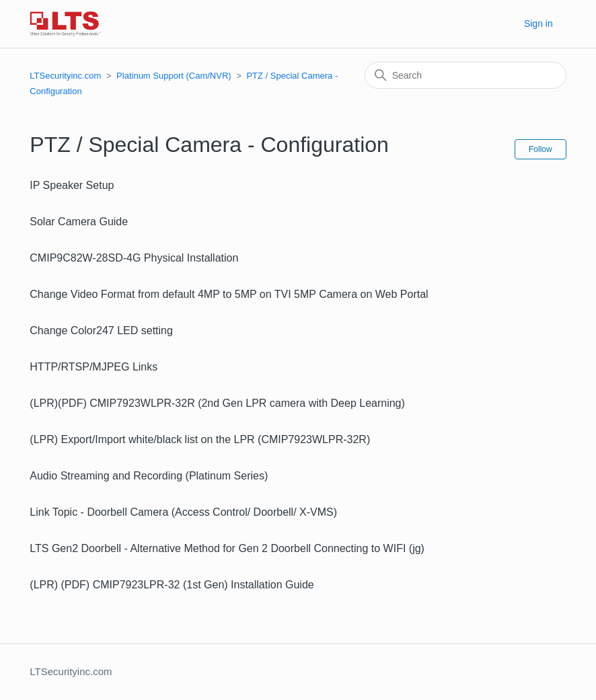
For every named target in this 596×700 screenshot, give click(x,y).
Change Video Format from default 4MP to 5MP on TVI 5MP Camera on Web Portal (229, 294)
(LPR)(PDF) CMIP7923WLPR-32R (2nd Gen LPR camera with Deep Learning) (217, 403)
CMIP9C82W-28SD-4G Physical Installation (134, 258)
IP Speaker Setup (72, 185)
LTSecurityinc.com (65, 76)
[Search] (465, 75)
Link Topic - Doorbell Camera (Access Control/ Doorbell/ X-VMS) (183, 512)
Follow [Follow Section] (541, 149)
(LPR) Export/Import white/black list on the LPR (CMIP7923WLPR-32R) (200, 439)
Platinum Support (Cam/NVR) (174, 76)
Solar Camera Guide (79, 222)
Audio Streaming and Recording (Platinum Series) (149, 476)
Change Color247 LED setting (101, 330)
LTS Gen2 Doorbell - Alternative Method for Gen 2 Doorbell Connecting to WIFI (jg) (227, 548)
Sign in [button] (538, 24)
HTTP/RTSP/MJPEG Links (94, 367)
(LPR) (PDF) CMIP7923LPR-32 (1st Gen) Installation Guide (172, 585)
